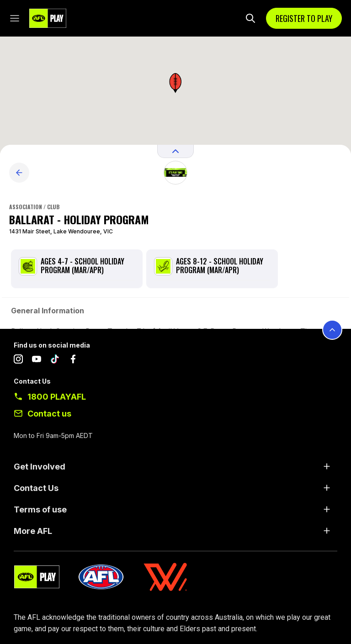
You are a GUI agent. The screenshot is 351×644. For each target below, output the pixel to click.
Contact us (49, 414)
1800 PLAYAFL (57, 397)
